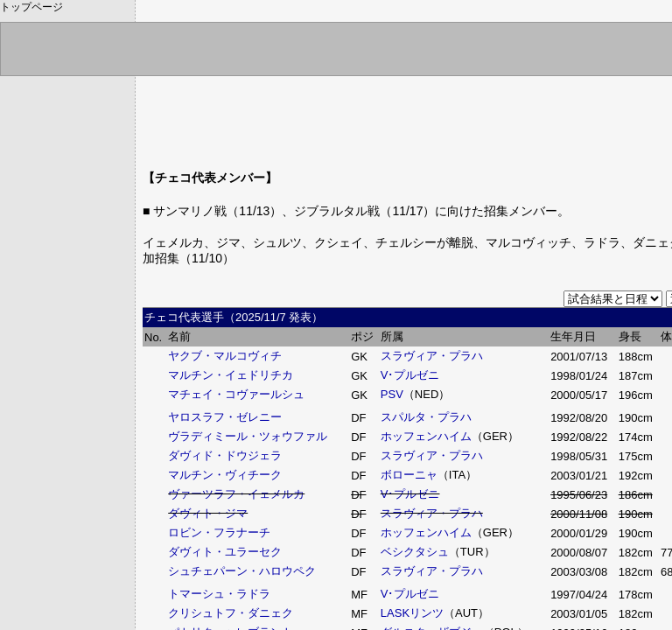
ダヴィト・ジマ (208, 513)
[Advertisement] (465, 109)
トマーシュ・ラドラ (219, 594)
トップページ (31, 7)
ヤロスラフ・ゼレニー (225, 417)
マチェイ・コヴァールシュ (236, 394)
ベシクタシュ (415, 552)
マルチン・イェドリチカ (231, 375)
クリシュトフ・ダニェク (231, 613)
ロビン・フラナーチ (219, 532)
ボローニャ (409, 475)
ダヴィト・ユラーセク (225, 552)
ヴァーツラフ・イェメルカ (236, 494)
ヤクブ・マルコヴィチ (225, 356)
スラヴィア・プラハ (432, 356)
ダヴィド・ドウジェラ (225, 455)
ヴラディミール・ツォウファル (248, 436)
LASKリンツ (412, 613)
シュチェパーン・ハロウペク (242, 571)
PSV (392, 394)
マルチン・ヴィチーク (225, 475)
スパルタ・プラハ (426, 417)
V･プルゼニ (410, 375)
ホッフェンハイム (426, 436)
